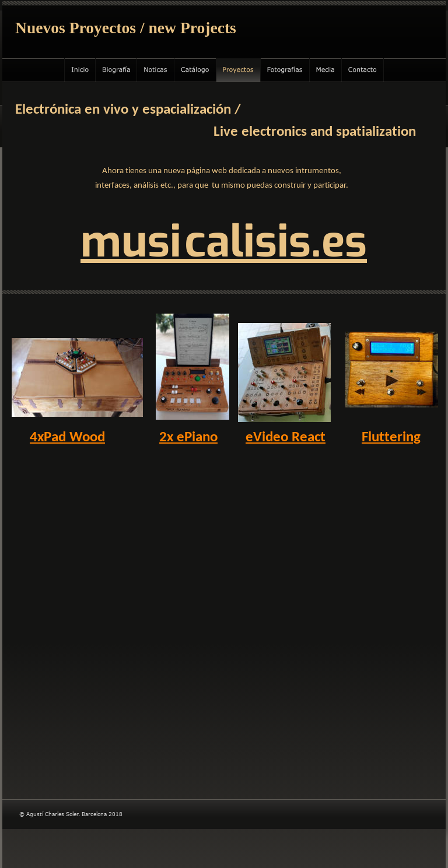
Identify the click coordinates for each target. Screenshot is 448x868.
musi (131, 242)
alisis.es (286, 242)
